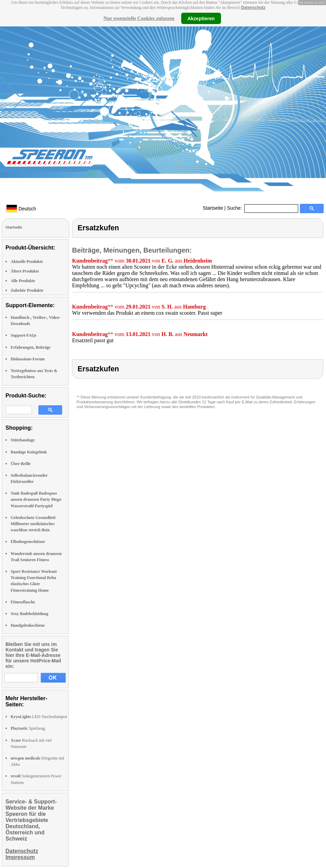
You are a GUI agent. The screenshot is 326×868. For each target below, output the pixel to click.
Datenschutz (253, 8)
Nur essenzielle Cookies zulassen (139, 18)
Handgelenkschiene (28, 625)
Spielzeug (28, 728)
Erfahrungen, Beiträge (31, 347)
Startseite (213, 208)
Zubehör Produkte (27, 290)
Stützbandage (23, 440)
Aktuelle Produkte (27, 262)
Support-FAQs (24, 335)
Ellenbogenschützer (28, 542)
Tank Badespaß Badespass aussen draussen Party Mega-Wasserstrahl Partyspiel (36, 499)
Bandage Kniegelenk (29, 452)
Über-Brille (21, 464)
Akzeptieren (201, 18)
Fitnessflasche (23, 602)
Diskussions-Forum (28, 359)
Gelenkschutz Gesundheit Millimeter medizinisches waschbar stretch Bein (33, 524)
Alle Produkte (23, 281)
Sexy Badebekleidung (30, 614)
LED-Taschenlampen (39, 717)
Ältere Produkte (25, 271)
